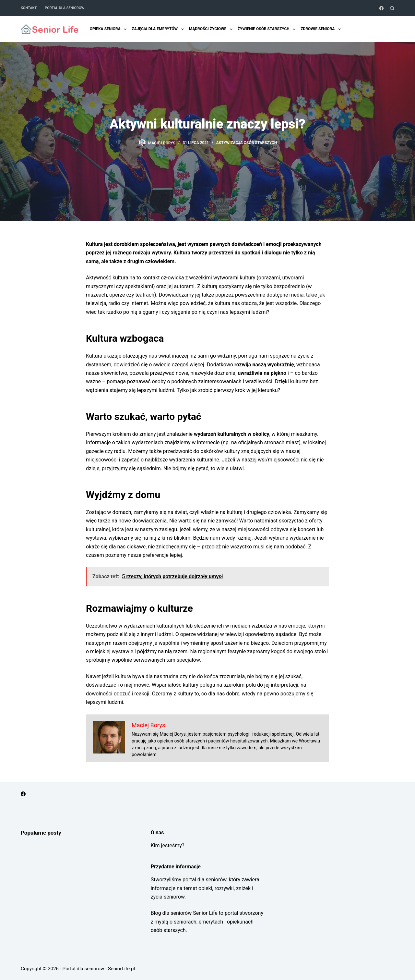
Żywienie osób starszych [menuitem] (267, 29)
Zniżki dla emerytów (371, 29)
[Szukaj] (392, 8)
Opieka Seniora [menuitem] (109, 29)
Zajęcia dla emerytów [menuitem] (158, 29)
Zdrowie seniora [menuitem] (321, 29)
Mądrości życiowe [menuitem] (211, 29)
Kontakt (29, 8)
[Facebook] (381, 8)
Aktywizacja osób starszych (247, 143)
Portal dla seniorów (65, 8)
